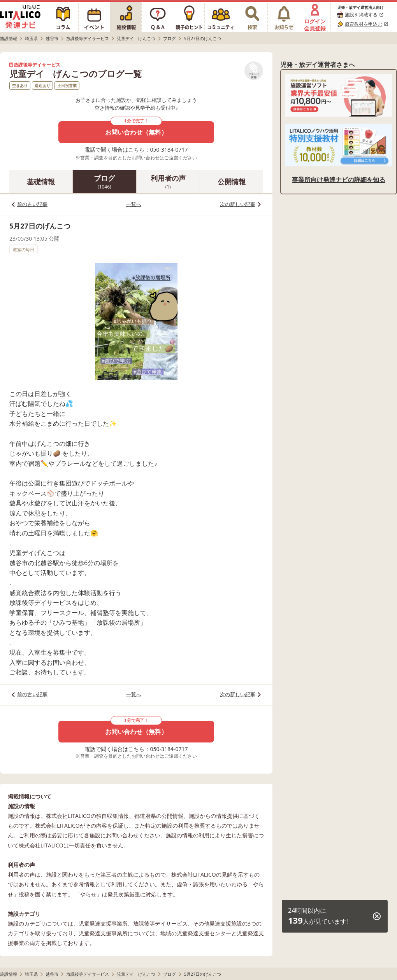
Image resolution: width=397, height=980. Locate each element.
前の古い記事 (32, 204)
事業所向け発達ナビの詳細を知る (339, 180)
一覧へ (134, 204)
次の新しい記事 (238, 204)
